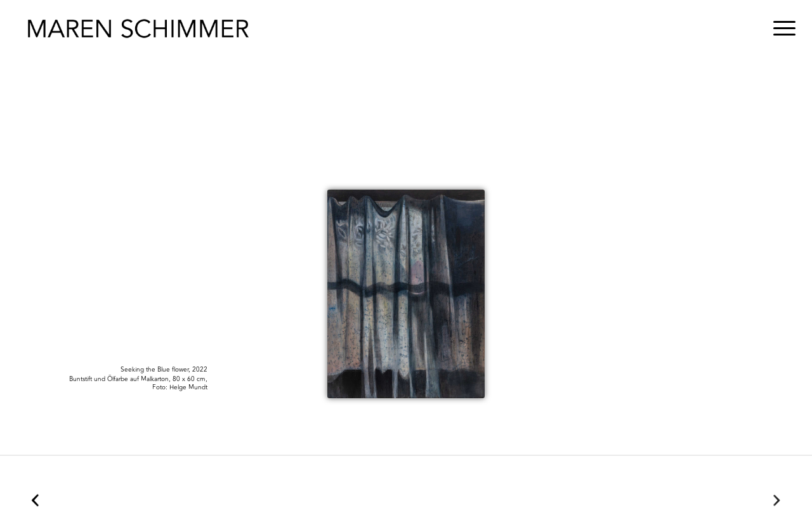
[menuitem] (780, 29)
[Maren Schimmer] (138, 29)
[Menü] (780, 29)
